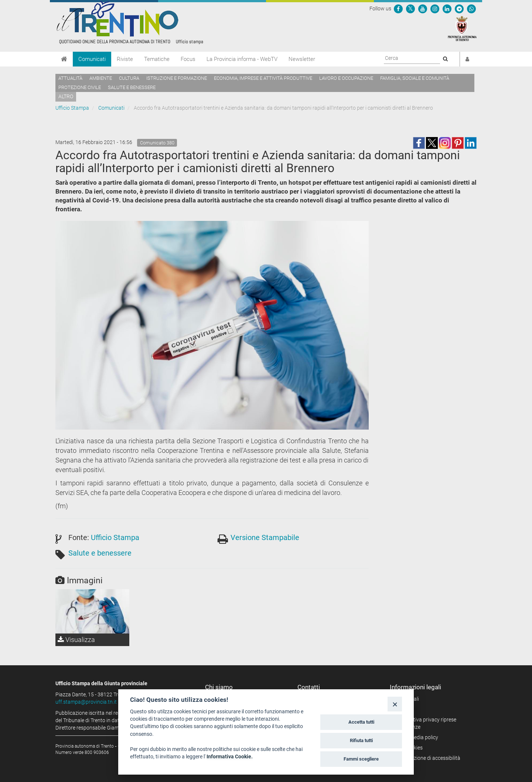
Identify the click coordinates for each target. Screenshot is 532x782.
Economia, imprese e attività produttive (263, 78)
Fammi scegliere (361, 759)
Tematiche (157, 59)
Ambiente (101, 78)
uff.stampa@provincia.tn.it (86, 702)
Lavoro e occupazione (346, 78)
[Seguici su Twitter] (410, 8)
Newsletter (302, 59)
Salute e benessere (132, 87)
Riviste (125, 59)
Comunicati (92, 59)
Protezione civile (80, 87)
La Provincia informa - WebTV (242, 59)
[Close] (395, 704)
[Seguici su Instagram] (435, 8)
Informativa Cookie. (230, 757)
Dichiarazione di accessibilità (428, 758)
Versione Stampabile (265, 537)
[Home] (64, 59)
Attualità (70, 78)
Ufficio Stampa (72, 108)
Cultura (129, 78)
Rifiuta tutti (361, 740)
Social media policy (417, 737)
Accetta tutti (361, 722)
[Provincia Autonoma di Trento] (462, 28)
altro (66, 96)
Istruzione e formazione (177, 78)
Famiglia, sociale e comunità (415, 78)
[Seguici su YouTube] (423, 8)
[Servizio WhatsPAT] (471, 8)
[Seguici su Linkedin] (447, 8)
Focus (188, 59)
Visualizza (76, 640)
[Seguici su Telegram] (459, 8)
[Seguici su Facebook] (398, 8)
